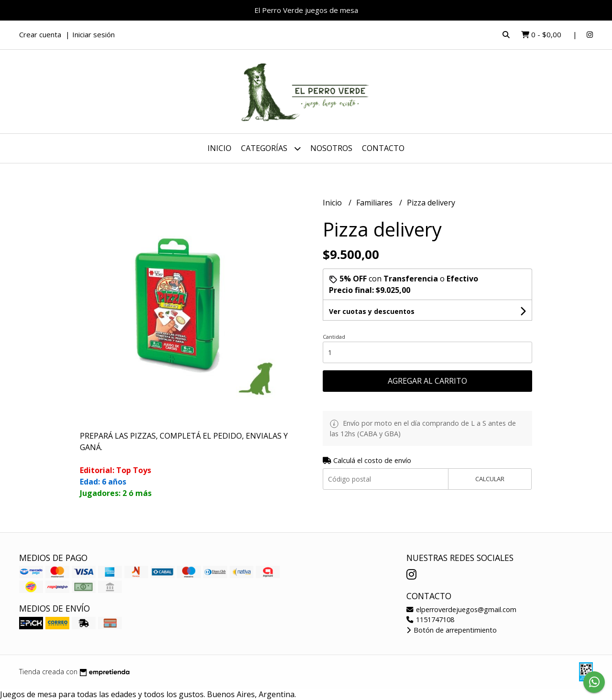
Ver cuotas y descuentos (372, 311)
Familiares (375, 203)
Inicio (219, 148)
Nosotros (331, 148)
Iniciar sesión (93, 34)
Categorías (271, 148)
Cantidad (334, 337)
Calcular (490, 479)
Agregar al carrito (427, 381)
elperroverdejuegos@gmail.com (461, 609)
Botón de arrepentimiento (452, 630)
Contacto (383, 148)
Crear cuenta (40, 34)
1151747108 (430, 619)
